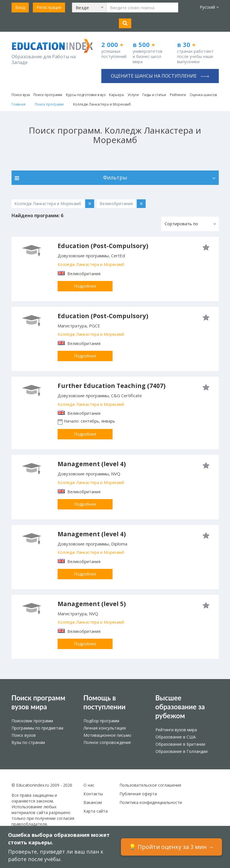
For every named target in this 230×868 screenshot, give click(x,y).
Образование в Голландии (181, 751)
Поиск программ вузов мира (38, 702)
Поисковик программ (32, 721)
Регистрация (49, 7)
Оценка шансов (203, 95)
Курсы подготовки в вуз (86, 95)
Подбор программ (101, 721)
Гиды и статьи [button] (154, 95)
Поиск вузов (24, 735)
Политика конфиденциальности (151, 802)
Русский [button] (209, 7)
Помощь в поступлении (105, 702)
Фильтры (115, 177)
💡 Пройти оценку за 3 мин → (171, 847)
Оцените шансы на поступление (160, 76)
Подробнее (85, 286)
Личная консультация (105, 728)
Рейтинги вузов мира (176, 730)
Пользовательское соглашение (150, 785)
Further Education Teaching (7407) (112, 386)
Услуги (133, 95)
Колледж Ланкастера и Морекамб (91, 264)
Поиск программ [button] (48, 95)
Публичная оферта (138, 794)
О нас (89, 785)
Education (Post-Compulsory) (103, 246)
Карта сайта (96, 811)
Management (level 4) (92, 464)
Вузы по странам (28, 742)
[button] (89, 8)
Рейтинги (178, 95)
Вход (20, 7)
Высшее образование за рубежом (180, 707)
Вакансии (93, 802)
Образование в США (176, 737)
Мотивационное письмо (107, 735)
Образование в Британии (180, 744)
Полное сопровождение (107, 742)
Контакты (93, 794)
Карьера (116, 95)
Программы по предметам (37, 728)
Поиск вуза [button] (21, 95)
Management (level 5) (92, 604)
